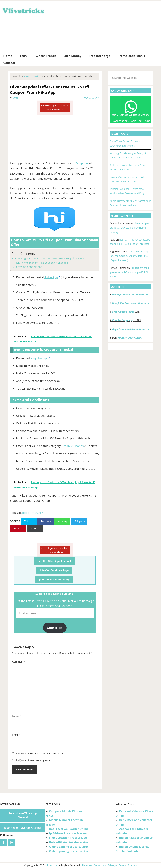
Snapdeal (82, 163)
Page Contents (23, 254)
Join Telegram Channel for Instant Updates (55, 550)
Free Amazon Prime (123, 312)
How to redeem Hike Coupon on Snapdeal (44, 263)
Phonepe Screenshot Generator (130, 295)
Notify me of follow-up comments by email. (39, 753)
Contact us (100, 865)
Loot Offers (28, 513)
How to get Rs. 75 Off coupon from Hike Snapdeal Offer (50, 258)
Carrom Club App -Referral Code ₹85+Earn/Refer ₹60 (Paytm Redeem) (130, 256)
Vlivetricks (23, 10)
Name (17, 716)
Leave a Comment (91, 98)
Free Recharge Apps (123, 320)
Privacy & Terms (117, 865)
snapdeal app (39, 358)
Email (16, 735)
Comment (19, 662)
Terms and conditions (28, 267)
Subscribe (55, 628)
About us (87, 865)
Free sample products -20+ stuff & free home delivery (129, 228)
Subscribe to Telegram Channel (22, 828)
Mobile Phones (74, 446)
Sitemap (132, 865)
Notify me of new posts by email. (33, 760)
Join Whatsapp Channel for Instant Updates (55, 108)
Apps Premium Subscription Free (131, 329)
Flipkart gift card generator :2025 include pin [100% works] (129, 272)
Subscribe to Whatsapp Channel (23, 815)
